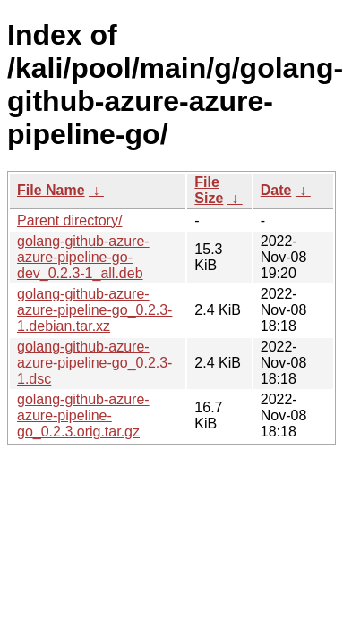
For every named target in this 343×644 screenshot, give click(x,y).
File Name (51, 190)
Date (276, 190)
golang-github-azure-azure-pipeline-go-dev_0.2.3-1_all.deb (83, 257)
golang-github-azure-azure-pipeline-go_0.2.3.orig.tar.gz (83, 415)
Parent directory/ (69, 220)
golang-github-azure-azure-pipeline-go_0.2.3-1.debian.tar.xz (94, 310)
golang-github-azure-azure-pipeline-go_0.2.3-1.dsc (94, 363)
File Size (209, 190)
